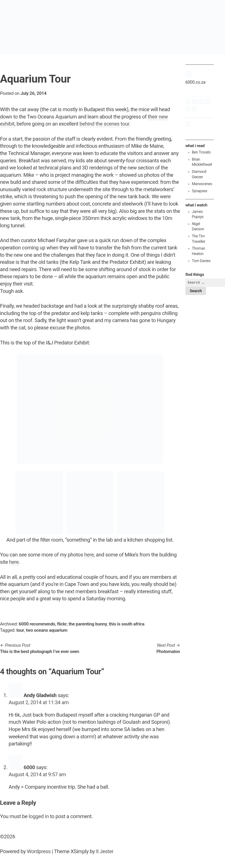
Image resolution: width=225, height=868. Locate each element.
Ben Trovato (201, 152)
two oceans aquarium (47, 630)
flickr (62, 624)
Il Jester (105, 851)
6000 (29, 767)
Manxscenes (202, 184)
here (89, 555)
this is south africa (127, 624)
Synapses (199, 191)
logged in (39, 816)
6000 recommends (37, 624)
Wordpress (39, 851)
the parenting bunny (88, 624)
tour (20, 630)
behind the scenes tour (104, 124)
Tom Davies (201, 261)
